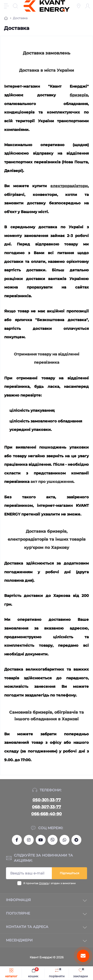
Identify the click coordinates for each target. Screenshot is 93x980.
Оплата (44, 883)
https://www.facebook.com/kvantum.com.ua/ (17, 840)
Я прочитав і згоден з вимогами (49, 883)
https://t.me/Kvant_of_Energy (76, 840)
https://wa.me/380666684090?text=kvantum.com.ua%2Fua (64, 840)
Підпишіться (69, 873)
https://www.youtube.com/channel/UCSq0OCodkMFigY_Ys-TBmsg (41, 840)
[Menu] (6, 6)
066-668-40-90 (46, 814)
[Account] (88, 6)
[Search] (15, 6)
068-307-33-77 (46, 807)
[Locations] (79, 6)
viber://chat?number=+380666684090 (53, 840)
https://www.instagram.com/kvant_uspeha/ (29, 840)
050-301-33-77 (47, 800)
